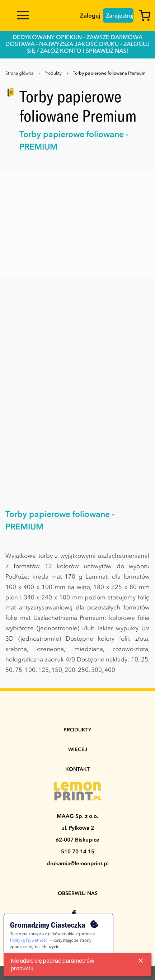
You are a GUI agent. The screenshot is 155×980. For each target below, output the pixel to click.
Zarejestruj (120, 16)
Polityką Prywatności (29, 941)
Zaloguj (90, 16)
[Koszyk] (147, 17)
